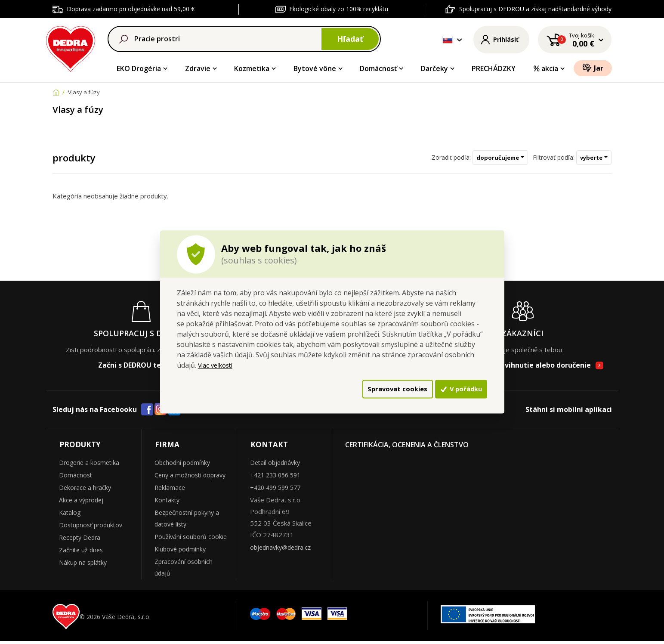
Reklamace (170, 491)
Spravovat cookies (355, 389)
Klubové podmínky (180, 552)
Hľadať (350, 39)
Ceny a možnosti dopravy (190, 478)
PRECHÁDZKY (494, 68)
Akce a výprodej (81, 503)
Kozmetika (252, 68)
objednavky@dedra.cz (280, 550)
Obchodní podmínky (182, 466)
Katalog (70, 516)
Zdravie (198, 68)
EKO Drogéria (139, 68)
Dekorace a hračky (85, 491)
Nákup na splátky (83, 565)
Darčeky (434, 68)
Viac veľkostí (218, 363)
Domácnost (76, 478)
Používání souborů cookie (191, 540)
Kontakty (167, 503)
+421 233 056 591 (275, 478)
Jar (593, 68)
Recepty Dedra (80, 540)
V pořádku (449, 389)
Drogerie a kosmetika (89, 466)
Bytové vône (315, 68)
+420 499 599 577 (275, 491)
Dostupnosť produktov (91, 528)
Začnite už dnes (81, 553)
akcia (546, 68)
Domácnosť (378, 68)
